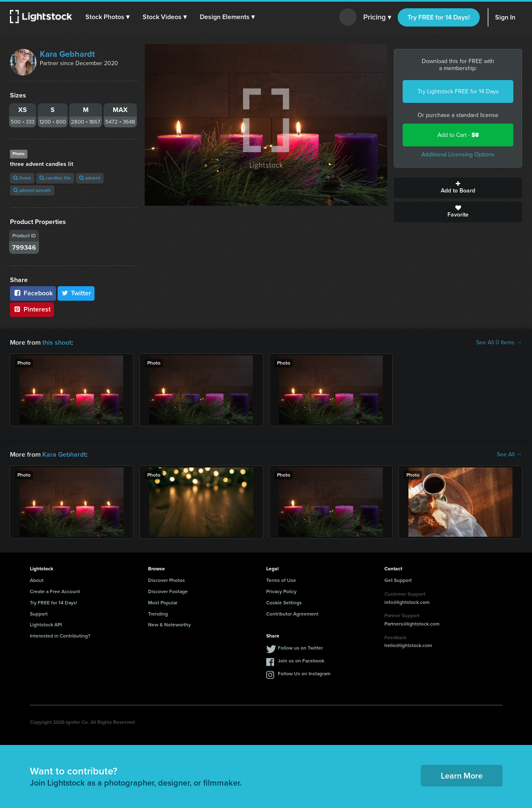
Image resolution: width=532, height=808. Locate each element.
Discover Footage (168, 591)
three (22, 178)
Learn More (462, 776)
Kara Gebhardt (67, 54)
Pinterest (32, 309)
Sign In (505, 17)
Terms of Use (281, 580)
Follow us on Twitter (300, 648)
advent (90, 178)
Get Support (398, 580)
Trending (158, 614)
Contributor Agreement (292, 614)
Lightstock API (46, 625)
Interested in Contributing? (60, 636)
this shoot (57, 342)
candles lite (55, 178)
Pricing (377, 17)
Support (39, 614)
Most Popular (163, 603)
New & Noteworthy (169, 625)
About (37, 580)
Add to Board (458, 188)
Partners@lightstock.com (412, 624)
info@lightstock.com (407, 602)
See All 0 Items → (499, 343)
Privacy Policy (281, 591)
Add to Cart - (458, 135)
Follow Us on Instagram (304, 674)
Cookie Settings (284, 603)
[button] (107, 17)
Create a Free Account (55, 591)
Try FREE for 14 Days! (439, 17)
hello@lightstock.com (408, 645)
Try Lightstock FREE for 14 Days (458, 91)
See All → (509, 455)
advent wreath (32, 190)
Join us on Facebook (301, 661)
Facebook (33, 293)
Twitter (76, 293)
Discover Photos (166, 580)
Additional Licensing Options (458, 155)
